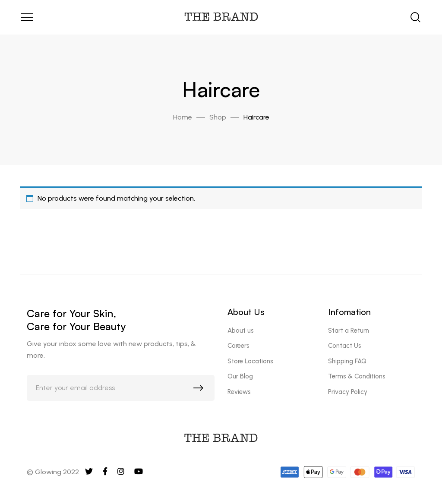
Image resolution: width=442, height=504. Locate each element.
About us (241, 331)
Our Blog (240, 376)
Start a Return (349, 331)
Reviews (239, 392)
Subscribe (200, 390)
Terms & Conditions (357, 376)
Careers (238, 346)
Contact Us (345, 346)
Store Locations (250, 361)
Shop (218, 117)
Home (183, 117)
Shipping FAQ (347, 361)
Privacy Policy (348, 392)
